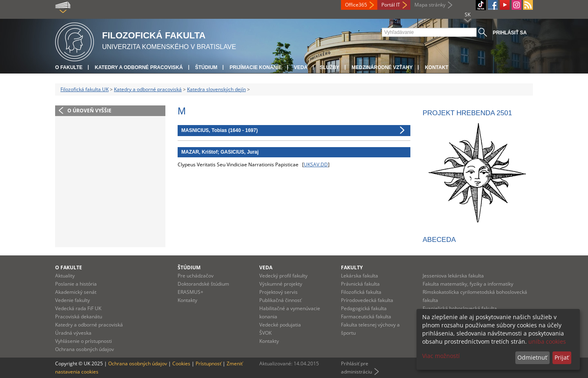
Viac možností (441, 356)
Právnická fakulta (360, 284)
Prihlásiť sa (510, 33)
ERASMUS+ (190, 292)
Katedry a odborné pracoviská (139, 67)
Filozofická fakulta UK (85, 89)
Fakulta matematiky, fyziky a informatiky (468, 284)
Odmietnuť (532, 357)
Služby (330, 67)
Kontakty (187, 300)
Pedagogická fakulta (364, 308)
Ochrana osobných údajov (85, 349)
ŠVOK (265, 333)
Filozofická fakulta (361, 292)
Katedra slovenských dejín (216, 89)
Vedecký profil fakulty (283, 276)
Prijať (562, 357)
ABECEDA (439, 240)
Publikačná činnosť (280, 300)
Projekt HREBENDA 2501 (467, 113)
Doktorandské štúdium (203, 284)
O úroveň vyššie (89, 111)
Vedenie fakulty (72, 300)
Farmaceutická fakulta (366, 316)
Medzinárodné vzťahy (382, 67)
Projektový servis (278, 292)
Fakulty (352, 267)
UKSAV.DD (316, 164)
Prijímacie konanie (255, 67)
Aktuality (65, 276)
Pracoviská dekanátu (79, 316)
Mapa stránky (430, 5)
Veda (301, 67)
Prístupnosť (208, 363)
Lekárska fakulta (360, 276)
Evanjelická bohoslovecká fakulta (460, 308)
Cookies (181, 363)
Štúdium (206, 67)
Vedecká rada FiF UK (78, 308)
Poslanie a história (76, 284)
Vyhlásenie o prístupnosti (84, 341)
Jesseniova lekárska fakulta (453, 276)
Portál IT (391, 5)
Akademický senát (76, 292)
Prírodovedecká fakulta (367, 300)
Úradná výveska (73, 333)
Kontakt (437, 67)
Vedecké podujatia (280, 325)
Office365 (356, 5)
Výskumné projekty (281, 284)
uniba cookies (547, 341)
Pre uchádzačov (196, 276)
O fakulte (69, 67)
